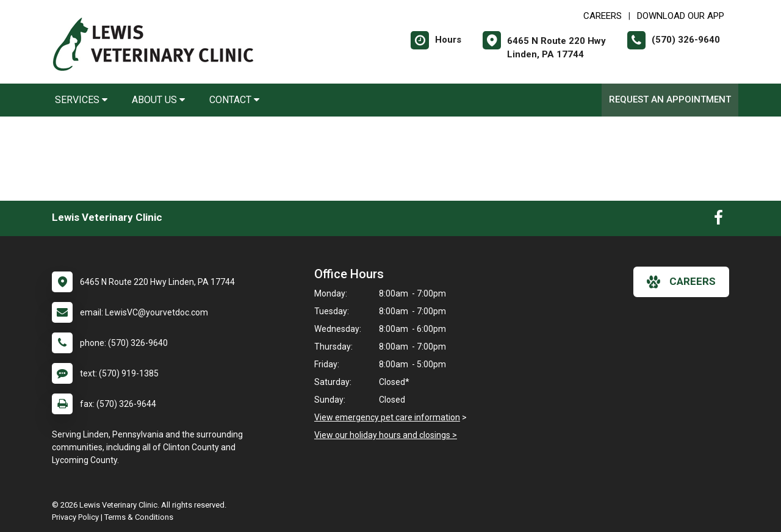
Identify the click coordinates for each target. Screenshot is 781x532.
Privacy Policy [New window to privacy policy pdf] (75, 517)
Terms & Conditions (139, 517)
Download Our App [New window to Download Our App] (681, 16)
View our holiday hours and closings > (386, 435)
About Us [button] (158, 100)
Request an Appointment (670, 99)
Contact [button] (234, 100)
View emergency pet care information (387, 417)
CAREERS (603, 16)
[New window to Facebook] (718, 220)
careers (681, 282)
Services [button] (81, 100)
